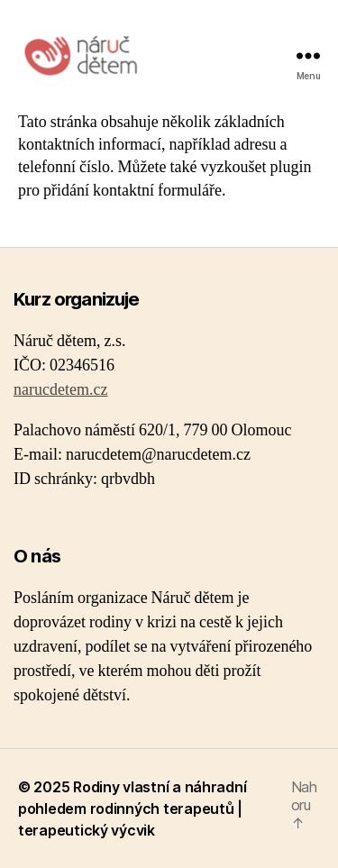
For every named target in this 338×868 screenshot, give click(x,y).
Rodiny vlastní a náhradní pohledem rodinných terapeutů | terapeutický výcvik (132, 809)
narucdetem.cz (60, 390)
